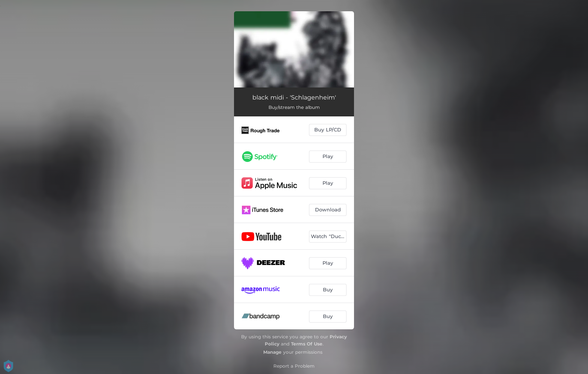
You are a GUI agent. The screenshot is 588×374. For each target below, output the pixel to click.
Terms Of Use (307, 344)
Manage (272, 352)
